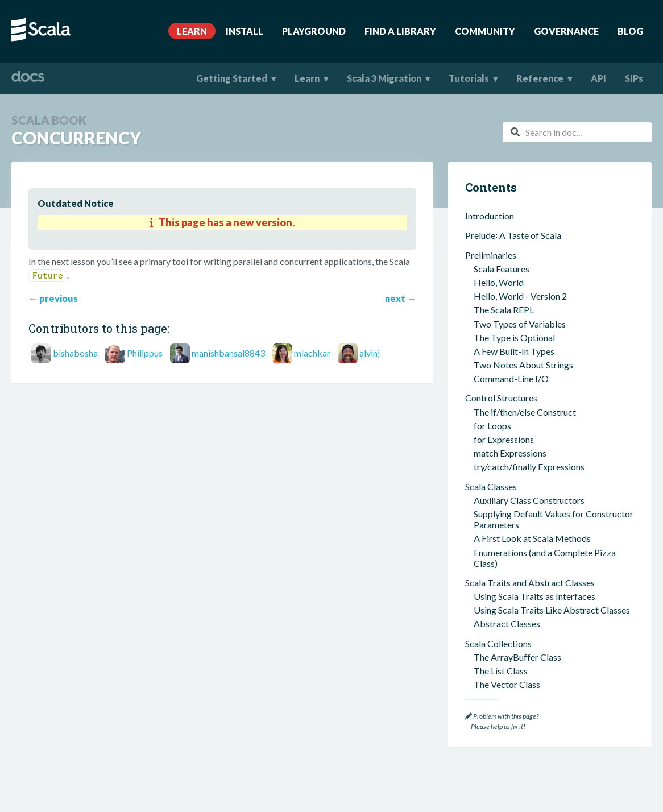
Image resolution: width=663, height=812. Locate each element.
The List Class (501, 305)
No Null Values (503, 567)
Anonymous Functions (517, 360)
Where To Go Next (502, 683)
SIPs (634, 78)
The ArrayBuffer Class (517, 291)
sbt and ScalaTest (499, 454)
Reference (540, 78)
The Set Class (500, 347)
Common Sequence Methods (530, 374)
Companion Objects (513, 581)
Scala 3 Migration (384, 78)
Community (485, 31)
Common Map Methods (521, 388)
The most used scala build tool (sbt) (543, 468)
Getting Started (232, 78)
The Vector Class (507, 319)
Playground (314, 31)
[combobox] (577, 132)
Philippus (145, 353)
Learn (192, 31)
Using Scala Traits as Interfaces (534, 231)
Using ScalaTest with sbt (521, 481)
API (598, 78)
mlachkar (312, 353)
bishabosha (75, 353)
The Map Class (503, 332)
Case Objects (500, 614)
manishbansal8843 (228, 353)
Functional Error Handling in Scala (539, 627)
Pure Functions (503, 539)
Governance (566, 31)
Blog (630, 31)
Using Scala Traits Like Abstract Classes (552, 244)
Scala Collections (498, 278)
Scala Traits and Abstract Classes (530, 217)
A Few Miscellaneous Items (518, 407)
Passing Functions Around (524, 553)
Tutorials (469, 78)
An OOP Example (508, 435)
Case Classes (490, 600)
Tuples (487, 421)
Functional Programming (513, 526)
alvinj (370, 353)
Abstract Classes (507, 258)
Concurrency (493, 647)
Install (245, 31)
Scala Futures (500, 664)
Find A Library (400, 31)
